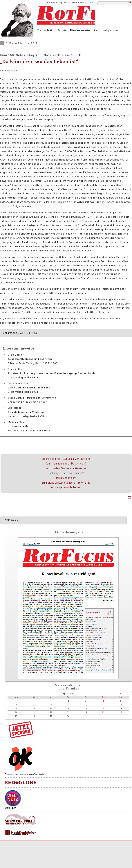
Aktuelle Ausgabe (69, 532)
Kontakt (92, 3)
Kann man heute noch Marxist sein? (66, 464)
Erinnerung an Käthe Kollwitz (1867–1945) (66, 483)
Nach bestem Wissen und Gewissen (66, 468)
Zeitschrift (45, 30)
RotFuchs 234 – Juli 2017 (22, 43)
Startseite (52, 3)
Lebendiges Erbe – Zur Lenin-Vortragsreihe (66, 459)
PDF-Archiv (11, 520)
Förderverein (80, 30)
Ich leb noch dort (66, 478)
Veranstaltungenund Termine (69, 687)
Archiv (62, 30)
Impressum (65, 3)
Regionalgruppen (106, 30)
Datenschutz (79, 3)
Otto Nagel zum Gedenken (66, 487)
